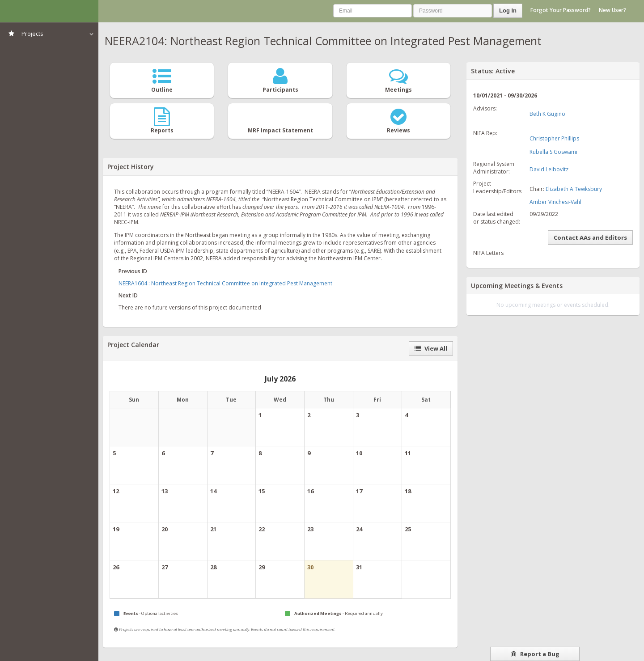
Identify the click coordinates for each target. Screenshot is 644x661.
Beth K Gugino (547, 114)
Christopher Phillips (554, 138)
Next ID (128, 295)
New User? (612, 10)
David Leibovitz (549, 169)
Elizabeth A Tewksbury (574, 189)
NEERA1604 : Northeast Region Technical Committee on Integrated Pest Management (225, 283)
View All (431, 348)
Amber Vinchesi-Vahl (555, 202)
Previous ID (133, 271)
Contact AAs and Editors (590, 237)
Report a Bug (535, 654)
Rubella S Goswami (553, 152)
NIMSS (49, 11)
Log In (508, 11)
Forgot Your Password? (561, 10)
